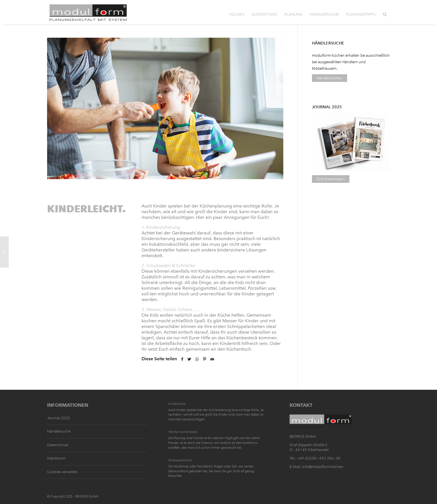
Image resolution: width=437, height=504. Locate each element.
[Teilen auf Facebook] (182, 359)
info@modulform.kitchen (323, 467)
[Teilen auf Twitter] (189, 359)
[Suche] (385, 13)
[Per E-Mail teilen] (212, 359)
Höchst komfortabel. (183, 432)
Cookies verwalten (62, 472)
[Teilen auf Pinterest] (205, 359)
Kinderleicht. (177, 404)
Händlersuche (59, 431)
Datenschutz (58, 445)
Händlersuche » (330, 78)
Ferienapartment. (180, 460)
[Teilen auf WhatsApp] (197, 359)
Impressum (56, 458)
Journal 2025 (58, 418)
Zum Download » (331, 179)
